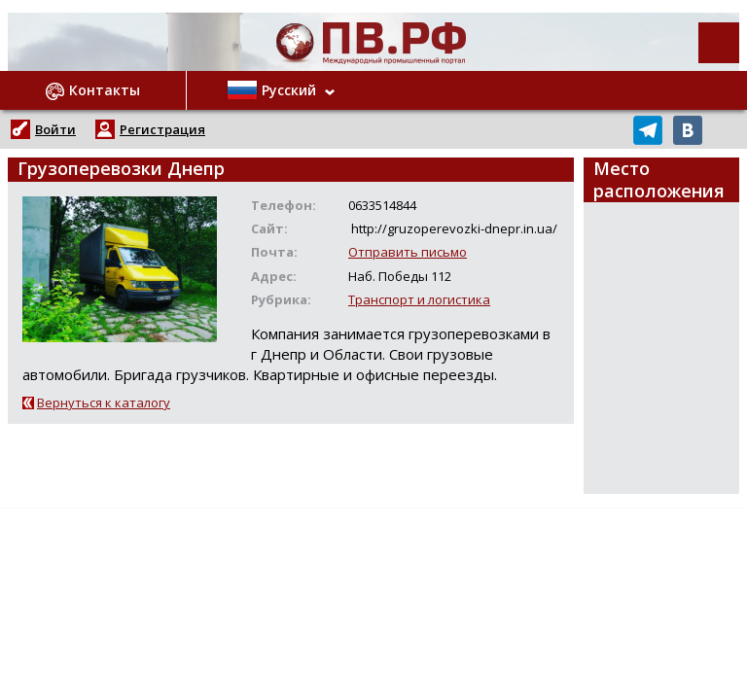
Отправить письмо (408, 252)
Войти (55, 129)
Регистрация (162, 129)
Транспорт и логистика (419, 299)
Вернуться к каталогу (104, 402)
